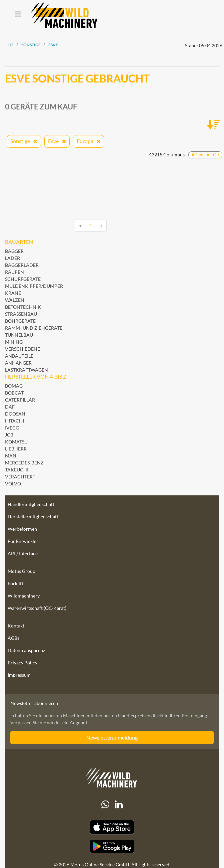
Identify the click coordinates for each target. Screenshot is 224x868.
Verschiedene (22, 349)
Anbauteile (19, 356)
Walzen (15, 300)
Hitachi (14, 421)
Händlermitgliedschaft (31, 504)
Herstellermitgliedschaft (33, 517)
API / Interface (23, 553)
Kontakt (16, 626)
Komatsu (16, 442)
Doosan (15, 414)
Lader (12, 258)
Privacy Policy (22, 663)
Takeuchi (17, 470)
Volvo (13, 484)
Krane (13, 293)
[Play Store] (112, 846)
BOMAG (14, 386)
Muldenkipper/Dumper (34, 286)
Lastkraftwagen (26, 370)
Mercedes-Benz (24, 463)
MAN (11, 456)
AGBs (13, 638)
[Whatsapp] (105, 804)
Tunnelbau (19, 335)
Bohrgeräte (20, 321)
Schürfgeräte (23, 279)
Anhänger (18, 363)
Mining (14, 342)
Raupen (14, 272)
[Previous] (80, 226)
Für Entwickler (23, 541)
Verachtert (20, 477)
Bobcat (14, 393)
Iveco (12, 428)
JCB (9, 435)
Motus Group (21, 571)
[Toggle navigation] (18, 14)
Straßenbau (21, 314)
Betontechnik (23, 307)
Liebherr (16, 449)
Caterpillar (20, 400)
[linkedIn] (119, 804)
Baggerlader (22, 265)
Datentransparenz (26, 650)
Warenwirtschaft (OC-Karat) (37, 608)
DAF (10, 407)
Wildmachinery (24, 596)
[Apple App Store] (112, 827)
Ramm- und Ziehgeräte (34, 328)
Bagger (14, 251)
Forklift (15, 583)
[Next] (101, 226)
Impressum (19, 675)
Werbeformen (22, 529)
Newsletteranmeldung (112, 737)
